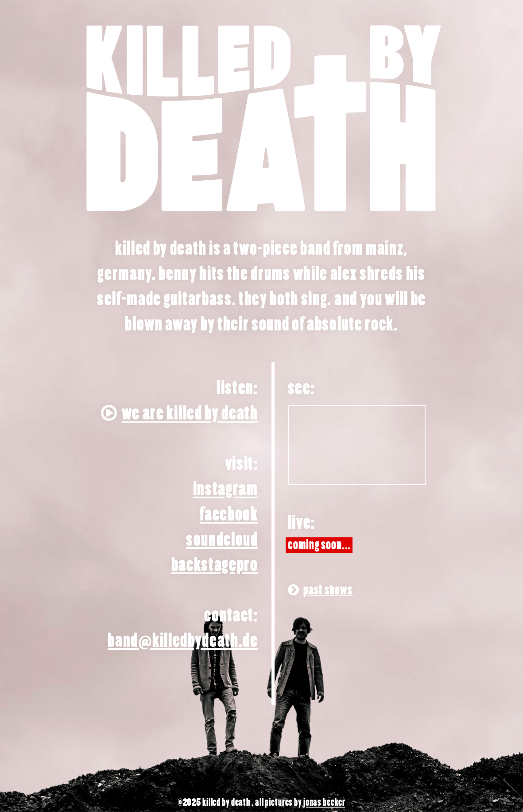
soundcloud (222, 540)
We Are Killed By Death (180, 414)
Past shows (320, 590)
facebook (229, 515)
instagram (226, 489)
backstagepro (215, 565)
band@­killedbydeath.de (183, 641)
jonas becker (324, 803)
